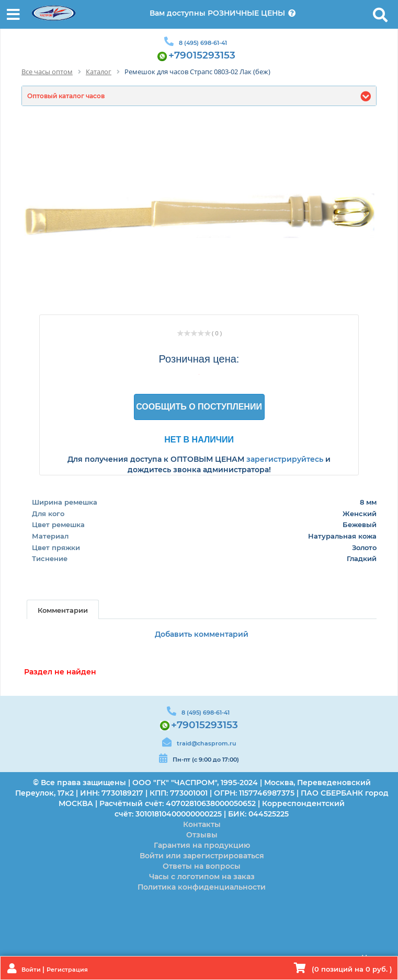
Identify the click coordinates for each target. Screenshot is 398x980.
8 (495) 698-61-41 (203, 43)
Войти (32, 970)
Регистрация (67, 970)
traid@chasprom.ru (206, 743)
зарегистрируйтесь (285, 459)
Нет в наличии (199, 439)
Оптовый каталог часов (66, 96)
